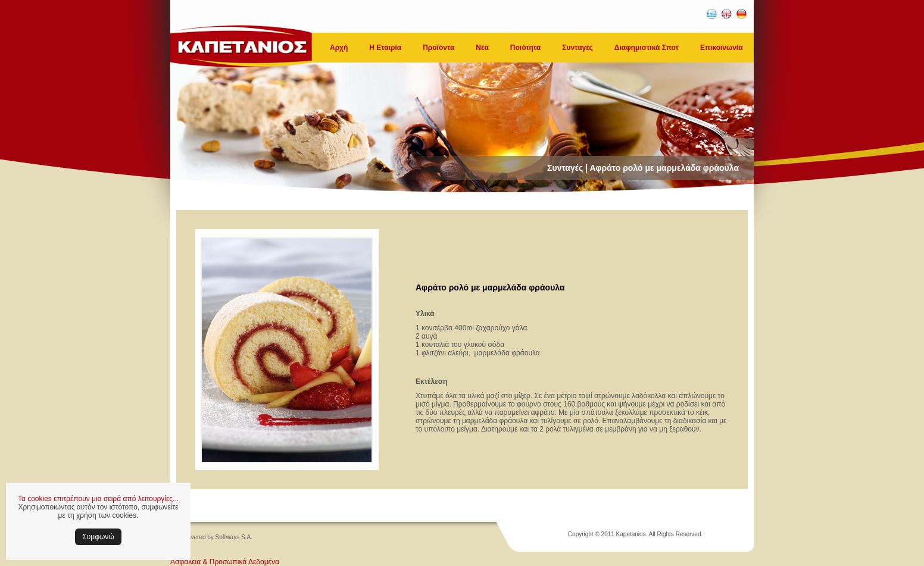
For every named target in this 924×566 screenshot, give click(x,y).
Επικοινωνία (722, 48)
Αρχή (339, 48)
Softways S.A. (234, 537)
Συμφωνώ (98, 537)
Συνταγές (577, 48)
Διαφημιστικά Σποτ (647, 48)
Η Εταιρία (385, 48)
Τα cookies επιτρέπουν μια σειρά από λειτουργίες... (98, 499)
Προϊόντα (438, 48)
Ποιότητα (525, 48)
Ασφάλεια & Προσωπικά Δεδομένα (225, 562)
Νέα (482, 48)
